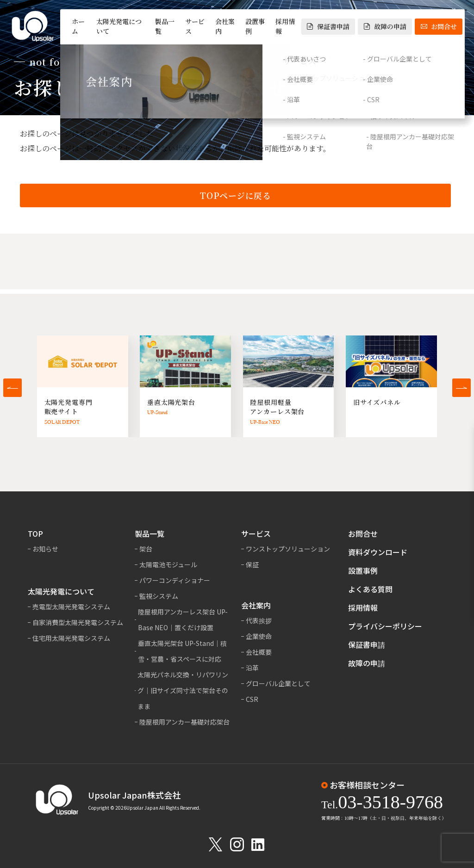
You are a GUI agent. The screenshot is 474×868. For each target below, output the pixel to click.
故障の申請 (385, 26)
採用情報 (285, 26)
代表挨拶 (259, 620)
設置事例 (255, 26)
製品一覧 (165, 26)
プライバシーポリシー (385, 626)
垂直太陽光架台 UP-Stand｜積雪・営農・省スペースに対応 (182, 651)
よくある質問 (370, 589)
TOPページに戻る (235, 196)
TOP (35, 533)
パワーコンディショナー (175, 580)
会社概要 (259, 652)
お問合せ (439, 26)
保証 (252, 564)
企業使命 (259, 636)
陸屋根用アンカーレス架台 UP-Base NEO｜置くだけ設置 (183, 620)
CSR (252, 699)
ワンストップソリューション (288, 549)
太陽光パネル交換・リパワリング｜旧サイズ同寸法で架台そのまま (183, 690)
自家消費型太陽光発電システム (78, 622)
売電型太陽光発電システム (71, 607)
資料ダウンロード (378, 552)
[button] (12, 388)
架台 (146, 549)
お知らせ (45, 549)
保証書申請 (328, 26)
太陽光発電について (119, 26)
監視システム (159, 596)
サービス (195, 26)
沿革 (252, 668)
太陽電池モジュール (168, 564)
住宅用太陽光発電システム (71, 638)
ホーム (78, 26)
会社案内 (225, 26)
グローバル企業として (278, 683)
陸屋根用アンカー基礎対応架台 (184, 722)
